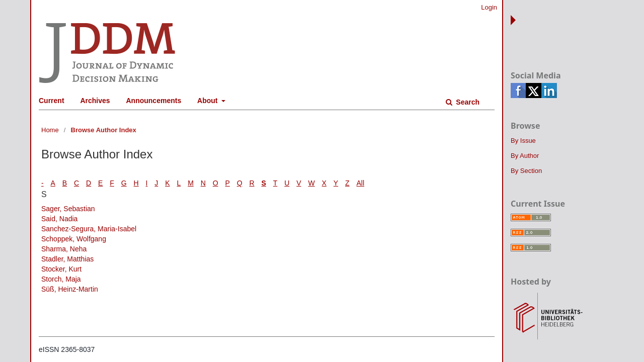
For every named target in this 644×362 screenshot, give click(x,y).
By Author (525, 156)
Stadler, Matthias (67, 259)
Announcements (154, 101)
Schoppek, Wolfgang (74, 239)
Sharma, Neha (64, 249)
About (208, 101)
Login (489, 7)
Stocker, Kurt (61, 269)
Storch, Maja (61, 279)
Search (467, 102)
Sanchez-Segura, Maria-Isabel (89, 229)
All (361, 183)
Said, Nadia (59, 219)
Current (52, 101)
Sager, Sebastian (68, 209)
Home (50, 130)
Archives (95, 101)
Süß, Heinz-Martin (70, 289)
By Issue (523, 141)
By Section (526, 171)
